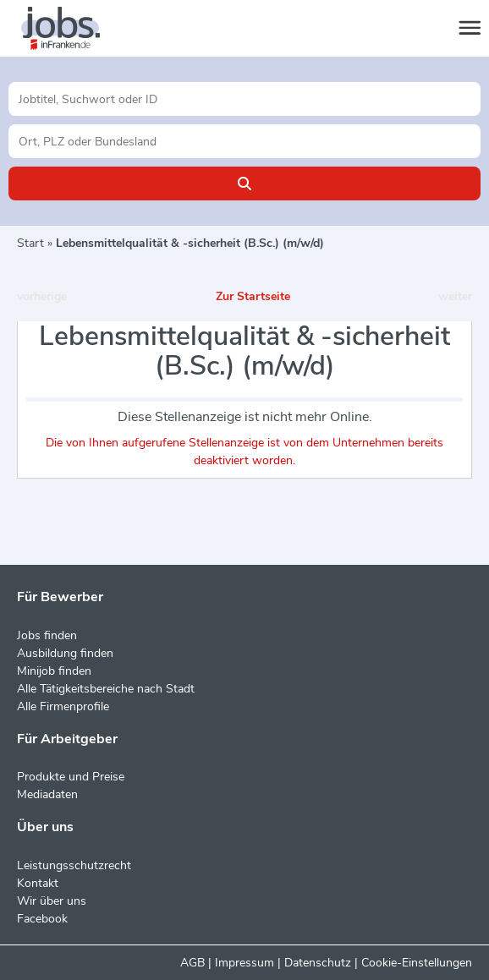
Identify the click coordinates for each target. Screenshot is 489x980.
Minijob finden (54, 671)
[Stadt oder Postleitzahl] (244, 141)
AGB (192, 963)
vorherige (42, 296)
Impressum (244, 963)
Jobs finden (47, 635)
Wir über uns (52, 901)
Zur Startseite (253, 296)
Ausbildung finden (65, 653)
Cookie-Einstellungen (417, 963)
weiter (455, 296)
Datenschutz (318, 963)
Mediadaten (47, 794)
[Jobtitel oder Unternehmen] (244, 99)
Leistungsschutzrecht (74, 865)
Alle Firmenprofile (63, 706)
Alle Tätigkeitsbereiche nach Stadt (106, 689)
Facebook (42, 919)
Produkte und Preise (71, 777)
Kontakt (38, 883)
